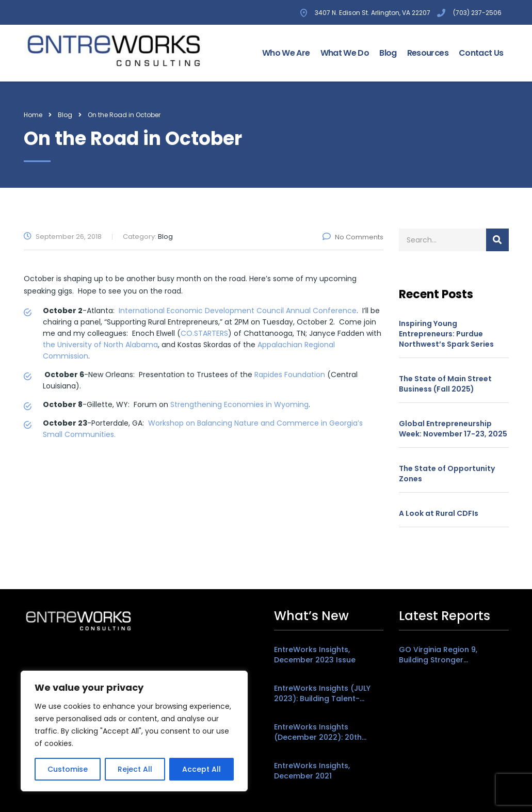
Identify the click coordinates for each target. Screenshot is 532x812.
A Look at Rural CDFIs (439, 513)
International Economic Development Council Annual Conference (238, 311)
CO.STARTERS (204, 333)
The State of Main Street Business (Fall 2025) (445, 384)
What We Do (345, 53)
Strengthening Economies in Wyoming (239, 404)
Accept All (201, 769)
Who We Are (286, 53)
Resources (428, 53)
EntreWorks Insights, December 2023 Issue (315, 655)
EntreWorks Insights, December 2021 (312, 771)
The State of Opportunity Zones (447, 474)
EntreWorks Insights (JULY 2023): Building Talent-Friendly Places (322, 693)
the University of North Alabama (100, 345)
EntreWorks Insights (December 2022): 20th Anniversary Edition (318, 732)
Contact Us (481, 53)
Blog (388, 53)
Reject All (135, 769)
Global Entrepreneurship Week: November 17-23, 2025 (453, 429)
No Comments (353, 237)
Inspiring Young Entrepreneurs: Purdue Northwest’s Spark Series (446, 334)
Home (33, 115)
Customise (68, 769)
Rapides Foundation (290, 375)
